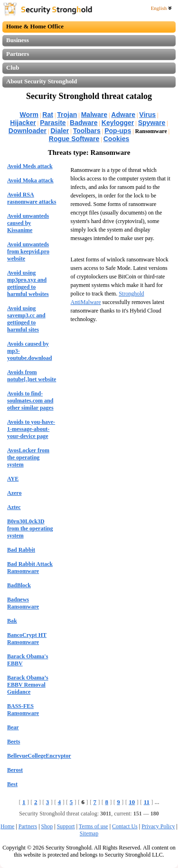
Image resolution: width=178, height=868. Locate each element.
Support (66, 826)
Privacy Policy (158, 826)
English (161, 8)
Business (18, 40)
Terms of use (94, 826)
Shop (47, 826)
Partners (18, 54)
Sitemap (89, 833)
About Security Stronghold (42, 81)
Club (13, 67)
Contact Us (125, 826)
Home (7, 826)
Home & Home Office (35, 26)
